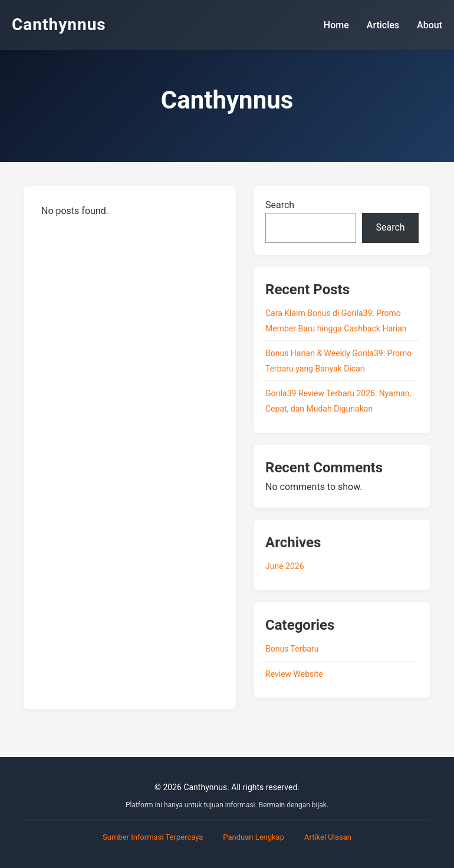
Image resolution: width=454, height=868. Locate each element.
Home (336, 25)
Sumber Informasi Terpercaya (153, 837)
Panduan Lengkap (254, 837)
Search (280, 205)
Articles (383, 25)
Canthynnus (59, 24)
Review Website (294, 674)
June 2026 (285, 566)
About (430, 25)
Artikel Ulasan (328, 837)
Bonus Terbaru (292, 649)
